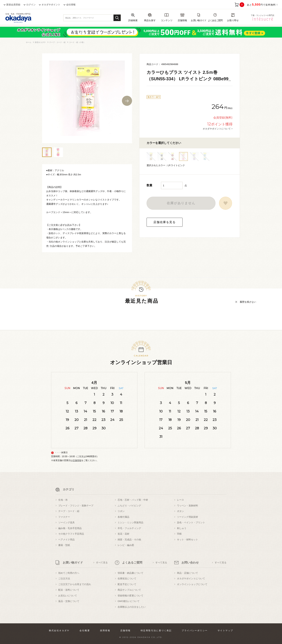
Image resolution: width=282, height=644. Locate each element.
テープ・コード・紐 (69, 511)
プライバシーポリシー (195, 631)
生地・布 (63, 500)
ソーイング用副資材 (187, 517)
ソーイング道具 (66, 522)
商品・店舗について (187, 573)
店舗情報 (77, 460)
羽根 (179, 534)
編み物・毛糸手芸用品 (70, 528)
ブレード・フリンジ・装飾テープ (76, 506)
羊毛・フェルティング (129, 528)
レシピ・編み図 (126, 545)
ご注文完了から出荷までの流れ (75, 584)
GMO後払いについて (129, 601)
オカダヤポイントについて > (218, 129)
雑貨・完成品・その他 (129, 540)
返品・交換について (69, 601)
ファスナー (64, 517)
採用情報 (105, 631)
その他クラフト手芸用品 (71, 534)
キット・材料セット (187, 540)
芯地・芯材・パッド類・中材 (133, 500)
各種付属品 (123, 517)
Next (127, 101)
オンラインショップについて (192, 584)
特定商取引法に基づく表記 (156, 631)
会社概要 (85, 631)
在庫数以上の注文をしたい (132, 607)
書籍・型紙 (64, 545)
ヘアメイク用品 (66, 540)
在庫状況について (127, 579)
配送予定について (127, 584)
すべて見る (102, 563)
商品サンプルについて (129, 590)
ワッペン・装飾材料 (187, 506)
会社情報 (71, 5)
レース (180, 500)
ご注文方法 (64, 579)
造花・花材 (123, 534)
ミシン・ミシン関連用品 (130, 522)
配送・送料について (69, 590)
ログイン (31, 5)
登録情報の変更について (130, 596)
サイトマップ (225, 631)
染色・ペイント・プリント (191, 522)
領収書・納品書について (130, 573)
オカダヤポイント (51, 5)
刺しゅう (182, 528)
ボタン (180, 511)
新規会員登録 (13, 5)
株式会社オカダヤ (59, 631)
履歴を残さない (248, 302)
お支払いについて (68, 596)
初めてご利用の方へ (69, 573)
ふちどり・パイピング (129, 506)
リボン (121, 511)
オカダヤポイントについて (191, 579)
